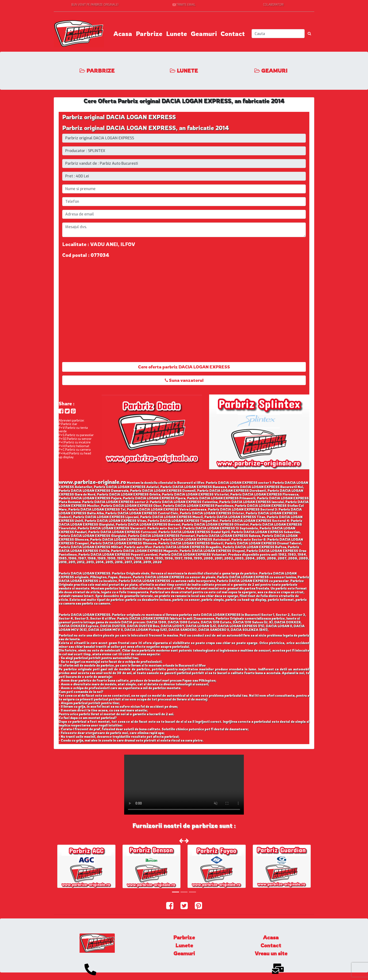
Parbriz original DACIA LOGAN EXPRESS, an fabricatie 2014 (146, 128)
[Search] (278, 34)
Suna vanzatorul (184, 380)
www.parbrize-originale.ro (92, 482)
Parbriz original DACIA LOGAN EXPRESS (119, 117)
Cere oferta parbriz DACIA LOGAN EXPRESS (184, 367)
